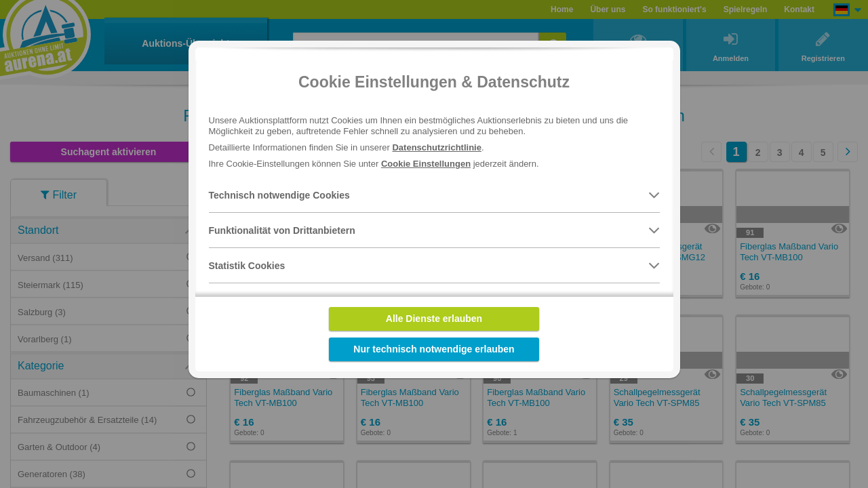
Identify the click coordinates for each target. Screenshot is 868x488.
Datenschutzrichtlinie (436, 147)
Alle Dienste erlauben (434, 319)
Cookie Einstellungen (426, 164)
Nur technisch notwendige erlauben (434, 349)
